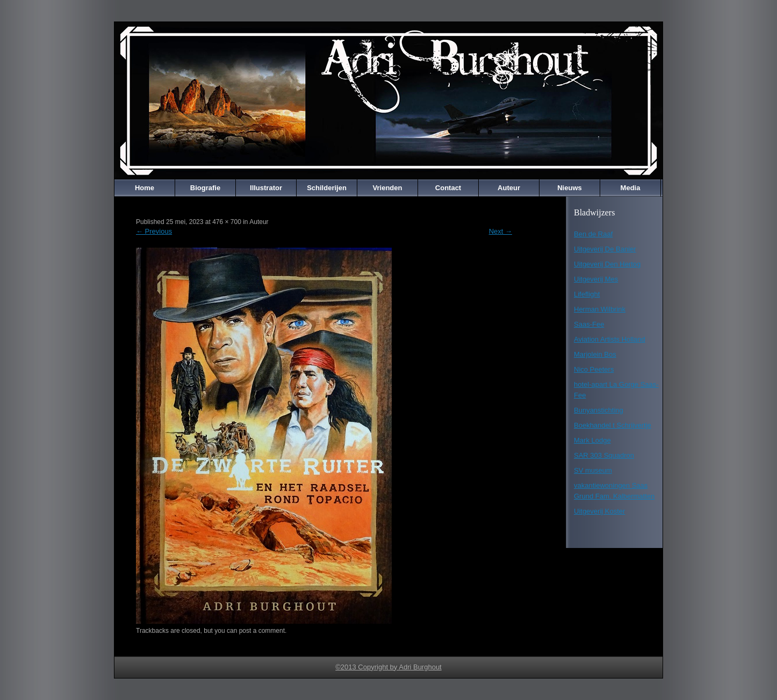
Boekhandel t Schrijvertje (613, 425)
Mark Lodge (592, 440)
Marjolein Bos (595, 354)
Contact (448, 188)
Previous (154, 231)
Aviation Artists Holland (610, 339)
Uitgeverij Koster (599, 511)
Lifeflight (587, 294)
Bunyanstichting (599, 410)
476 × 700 (227, 222)
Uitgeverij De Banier (605, 249)
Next (501, 231)
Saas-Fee (589, 324)
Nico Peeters (594, 369)
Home (145, 188)
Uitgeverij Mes (596, 279)
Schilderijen (327, 188)
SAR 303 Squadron (604, 455)
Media (631, 188)
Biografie (205, 188)
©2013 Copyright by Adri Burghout (388, 667)
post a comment (262, 631)
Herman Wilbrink (600, 309)
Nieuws (570, 188)
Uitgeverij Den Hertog (607, 264)
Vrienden (388, 188)
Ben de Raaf (593, 234)
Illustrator (266, 188)
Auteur (509, 188)
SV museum (593, 470)
